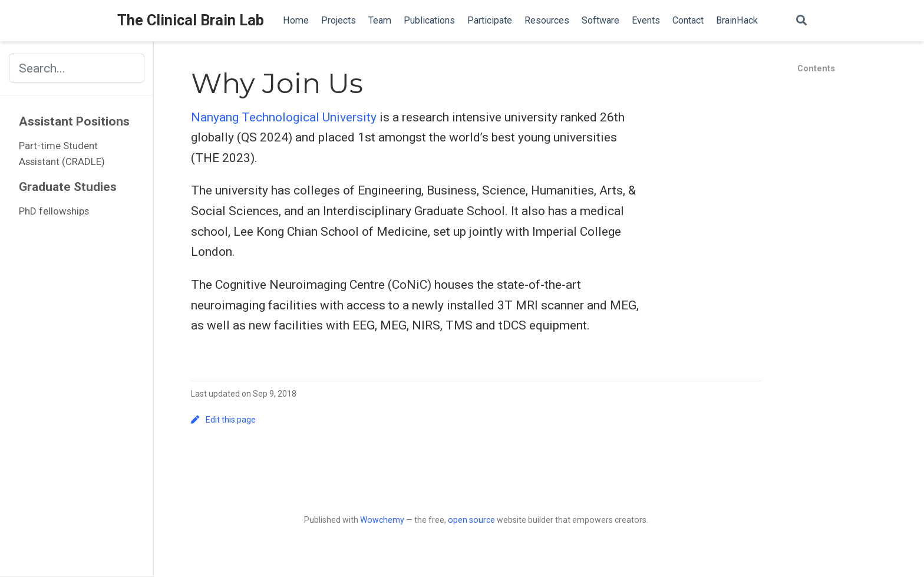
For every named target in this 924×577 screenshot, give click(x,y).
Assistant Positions (74, 121)
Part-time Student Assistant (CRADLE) (62, 154)
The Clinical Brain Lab (191, 20)
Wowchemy (382, 520)
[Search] (801, 21)
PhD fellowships (54, 211)
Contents (816, 68)
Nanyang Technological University (284, 117)
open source (471, 520)
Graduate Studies (68, 187)
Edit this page (223, 420)
